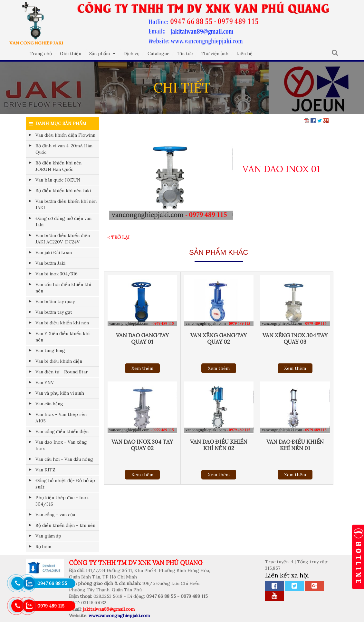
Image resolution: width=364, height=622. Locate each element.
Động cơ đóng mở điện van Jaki (63, 222)
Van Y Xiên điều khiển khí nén (62, 337)
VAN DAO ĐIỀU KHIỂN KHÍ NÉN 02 (219, 445)
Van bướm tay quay (55, 301)
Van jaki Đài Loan (54, 252)
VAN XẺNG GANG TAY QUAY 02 (219, 339)
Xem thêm (142, 368)
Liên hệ (244, 54)
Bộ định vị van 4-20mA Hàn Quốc (64, 149)
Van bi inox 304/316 (57, 274)
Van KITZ (45, 470)
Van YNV (45, 382)
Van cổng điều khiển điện (62, 431)
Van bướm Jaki (50, 263)
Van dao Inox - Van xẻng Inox (61, 445)
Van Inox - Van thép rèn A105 (61, 418)
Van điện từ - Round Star (62, 372)
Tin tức (185, 54)
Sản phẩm (102, 54)
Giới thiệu (71, 54)
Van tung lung (50, 350)
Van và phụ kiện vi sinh (60, 393)
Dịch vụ (131, 54)
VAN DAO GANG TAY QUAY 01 (142, 339)
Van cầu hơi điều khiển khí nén (63, 288)
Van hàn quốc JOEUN (58, 180)
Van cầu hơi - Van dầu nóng (64, 459)
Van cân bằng (49, 404)
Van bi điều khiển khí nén (62, 323)
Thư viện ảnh (215, 54)
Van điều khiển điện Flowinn (65, 135)
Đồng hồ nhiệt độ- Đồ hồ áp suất (65, 484)
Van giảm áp (48, 536)
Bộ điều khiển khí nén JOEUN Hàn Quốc (58, 166)
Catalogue (158, 54)
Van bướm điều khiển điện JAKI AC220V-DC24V (63, 239)
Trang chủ (41, 54)
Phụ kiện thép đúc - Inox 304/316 (62, 501)
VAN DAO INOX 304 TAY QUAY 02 (142, 445)
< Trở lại (118, 237)
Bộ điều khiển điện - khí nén (65, 525)
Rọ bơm (43, 547)
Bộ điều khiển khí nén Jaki (63, 191)
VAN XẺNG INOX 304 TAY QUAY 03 (295, 339)
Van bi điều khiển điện (59, 361)
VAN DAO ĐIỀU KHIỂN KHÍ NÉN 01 (295, 445)
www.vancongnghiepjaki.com (119, 616)
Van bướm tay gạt (54, 312)
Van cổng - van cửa (55, 515)
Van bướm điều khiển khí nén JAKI (66, 204)
